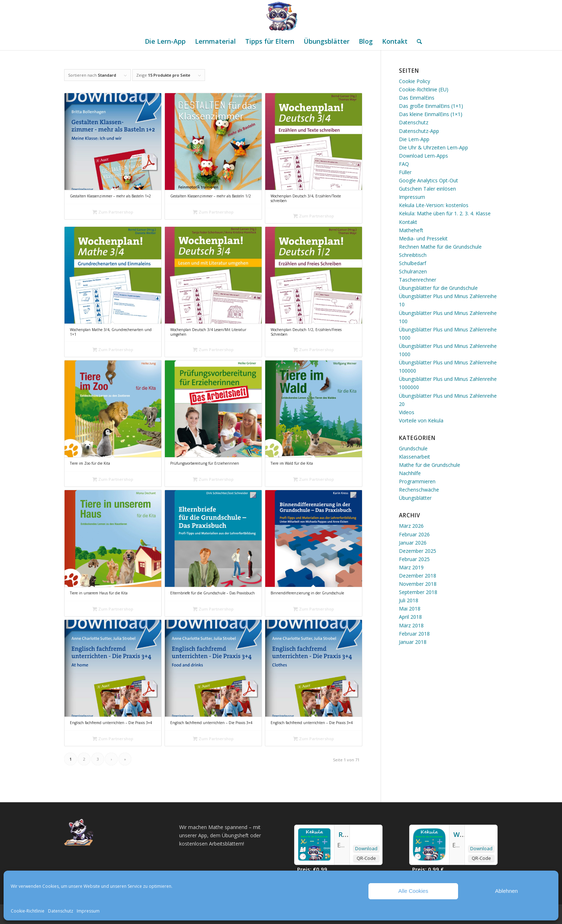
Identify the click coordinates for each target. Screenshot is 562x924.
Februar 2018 (414, 634)
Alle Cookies (413, 891)
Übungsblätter (415, 498)
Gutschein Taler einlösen (427, 189)
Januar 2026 (413, 543)
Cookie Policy (415, 81)
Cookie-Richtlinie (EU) (424, 89)
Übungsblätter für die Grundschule (438, 288)
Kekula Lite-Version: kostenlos (434, 205)
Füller (405, 172)
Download (366, 848)
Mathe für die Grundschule (430, 465)
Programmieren (417, 481)
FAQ (404, 164)
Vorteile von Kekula (421, 420)
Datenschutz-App (419, 131)
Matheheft (411, 230)
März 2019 (411, 567)
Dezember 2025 (418, 551)
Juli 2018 (409, 600)
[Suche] (417, 41)
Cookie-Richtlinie (28, 911)
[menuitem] (165, 41)
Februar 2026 (414, 534)
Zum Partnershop (113, 212)
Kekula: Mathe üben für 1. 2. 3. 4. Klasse (445, 213)
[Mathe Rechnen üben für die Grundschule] (281, 16)
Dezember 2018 (418, 576)
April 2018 (410, 617)
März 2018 (411, 625)
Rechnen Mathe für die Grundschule (440, 247)
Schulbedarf (413, 263)
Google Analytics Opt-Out (428, 180)
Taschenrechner (418, 280)
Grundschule (413, 448)
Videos (407, 412)
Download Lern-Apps (423, 156)
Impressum (88, 911)
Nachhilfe (410, 473)
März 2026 (411, 526)
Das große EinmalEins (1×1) (431, 106)
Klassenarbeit (415, 457)
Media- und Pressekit (423, 238)
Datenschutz (61, 911)
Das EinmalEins (417, 98)
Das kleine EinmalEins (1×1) (431, 114)
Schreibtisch (413, 255)
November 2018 (418, 584)
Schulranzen (413, 271)
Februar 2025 (414, 559)
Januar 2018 (413, 642)
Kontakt (408, 222)
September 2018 (418, 592)
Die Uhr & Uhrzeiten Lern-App (434, 147)
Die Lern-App (414, 139)
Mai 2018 (410, 609)
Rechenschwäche (419, 490)
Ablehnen (506, 891)
